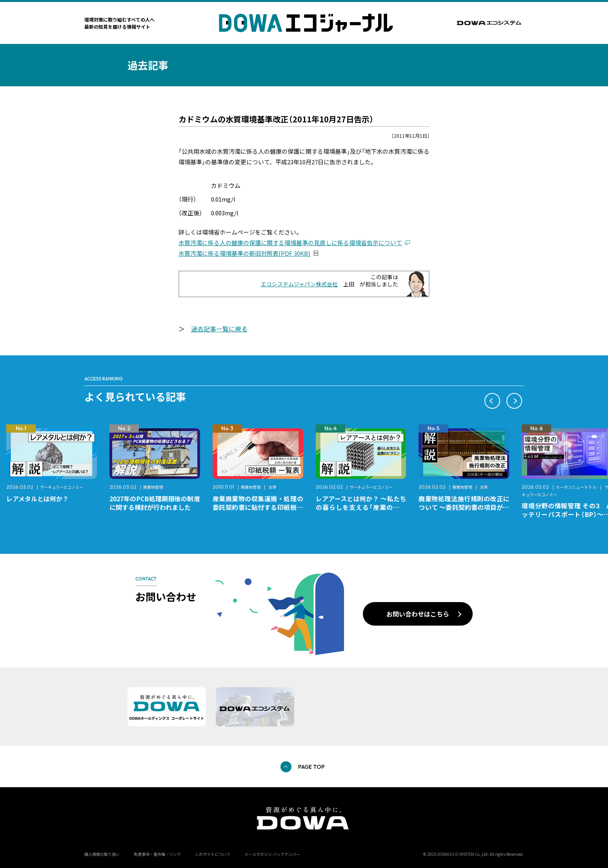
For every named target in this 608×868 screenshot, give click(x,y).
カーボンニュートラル (576, 487)
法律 (272, 487)
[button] (492, 401)
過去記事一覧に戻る (219, 329)
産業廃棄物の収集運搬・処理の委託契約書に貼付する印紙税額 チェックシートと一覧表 (261, 507)
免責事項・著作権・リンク (157, 854)
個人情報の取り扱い (102, 854)
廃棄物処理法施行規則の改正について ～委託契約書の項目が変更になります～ (464, 507)
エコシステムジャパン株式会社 (299, 284)
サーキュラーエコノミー (62, 487)
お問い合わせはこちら (418, 614)
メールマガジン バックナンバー (272, 854)
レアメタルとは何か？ (37, 499)
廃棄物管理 (153, 487)
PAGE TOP (311, 767)
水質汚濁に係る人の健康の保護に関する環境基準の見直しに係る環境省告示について (290, 243)
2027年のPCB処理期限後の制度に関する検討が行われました (155, 503)
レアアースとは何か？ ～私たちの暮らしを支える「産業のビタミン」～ (361, 507)
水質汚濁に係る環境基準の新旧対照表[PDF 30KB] (244, 253)
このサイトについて (213, 854)
